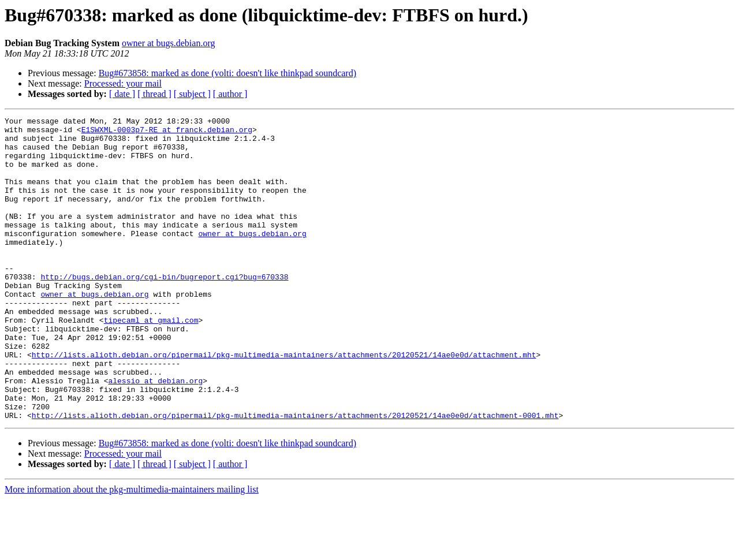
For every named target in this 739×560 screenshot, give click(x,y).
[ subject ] (192, 94)
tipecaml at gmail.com (151, 361)
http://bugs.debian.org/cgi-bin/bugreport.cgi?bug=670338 (164, 309)
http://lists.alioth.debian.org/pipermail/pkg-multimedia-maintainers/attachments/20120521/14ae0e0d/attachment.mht (284, 403)
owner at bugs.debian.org (168, 43)
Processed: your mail (123, 83)
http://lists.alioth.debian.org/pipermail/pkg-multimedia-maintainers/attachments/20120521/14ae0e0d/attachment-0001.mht (295, 476)
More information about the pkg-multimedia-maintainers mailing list (132, 550)
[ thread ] (154, 94)
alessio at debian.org (155, 434)
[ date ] (122, 94)
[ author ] (230, 94)
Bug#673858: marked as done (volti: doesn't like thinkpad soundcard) (227, 73)
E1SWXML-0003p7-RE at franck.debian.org (167, 133)
